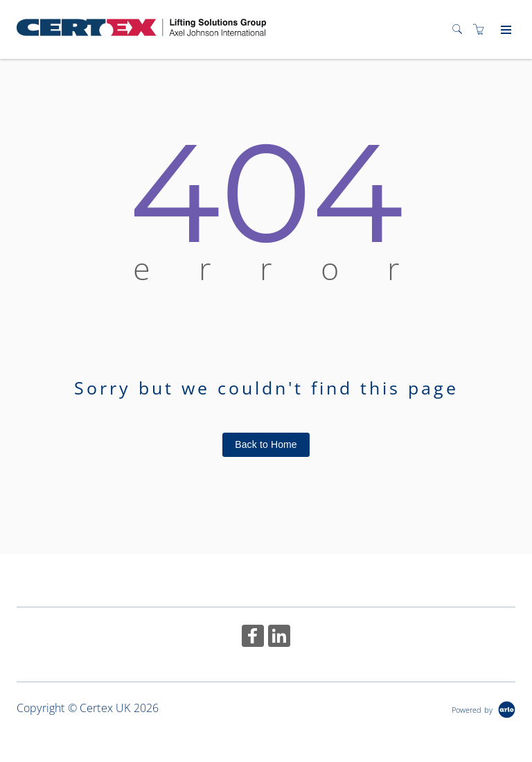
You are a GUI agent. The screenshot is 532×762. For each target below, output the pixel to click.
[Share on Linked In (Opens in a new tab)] (279, 638)
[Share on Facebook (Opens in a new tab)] (253, 638)
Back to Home (266, 444)
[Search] (461, 29)
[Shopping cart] (482, 29)
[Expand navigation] (505, 31)
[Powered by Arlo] (484, 708)
